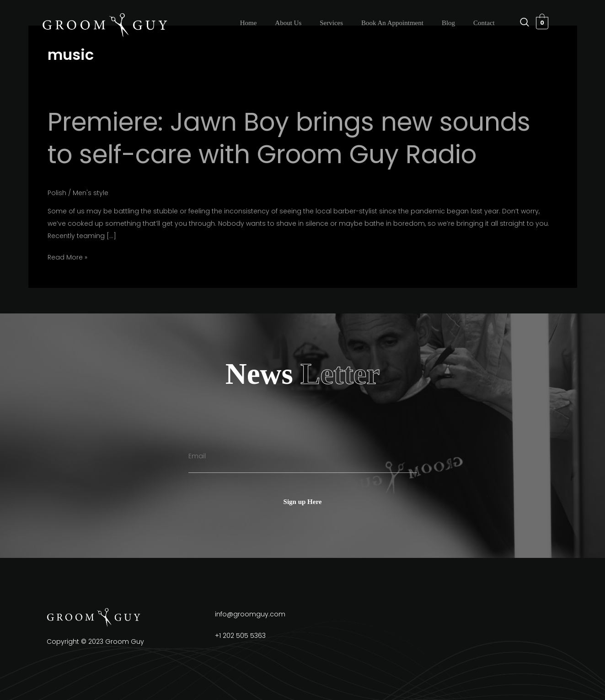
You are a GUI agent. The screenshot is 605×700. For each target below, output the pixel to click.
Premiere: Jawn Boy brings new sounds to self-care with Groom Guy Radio (289, 138)
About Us (288, 23)
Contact (484, 23)
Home (249, 23)
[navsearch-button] (520, 23)
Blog (448, 23)
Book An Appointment (392, 23)
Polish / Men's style (78, 193)
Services (331, 23)
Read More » (67, 257)
